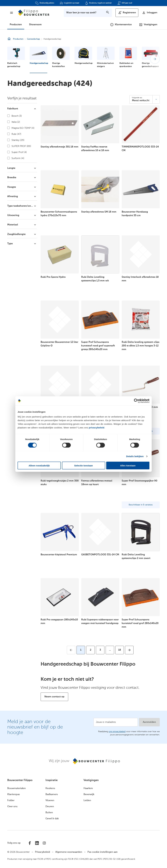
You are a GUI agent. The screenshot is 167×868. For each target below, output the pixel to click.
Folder (11, 801)
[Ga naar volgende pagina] (129, 650)
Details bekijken (135, 456)
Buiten (49, 813)
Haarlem (88, 788)
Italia (14, 122)
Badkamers (52, 794)
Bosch (15, 116)
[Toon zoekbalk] (88, 13)
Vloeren (50, 801)
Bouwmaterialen (17, 788)
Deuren (50, 807)
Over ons (12, 807)
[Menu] (12, 13)
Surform (16, 158)
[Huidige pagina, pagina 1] (81, 650)
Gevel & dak (52, 819)
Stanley (16, 140)
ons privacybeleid (117, 732)
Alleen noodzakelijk (39, 465)
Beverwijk (89, 794)
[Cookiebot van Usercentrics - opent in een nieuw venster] (136, 401)
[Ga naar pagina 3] (100, 650)
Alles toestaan (128, 465)
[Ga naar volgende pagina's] (110, 650)
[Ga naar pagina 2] (90, 650)
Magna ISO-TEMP (21, 128)
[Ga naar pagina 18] (120, 650)
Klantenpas (13, 794)
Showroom (35, 25)
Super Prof (17, 152)
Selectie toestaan (84, 465)
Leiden (87, 801)
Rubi (14, 134)
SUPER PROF (19, 146)
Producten (16, 25)
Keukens (50, 788)
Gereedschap (33, 39)
